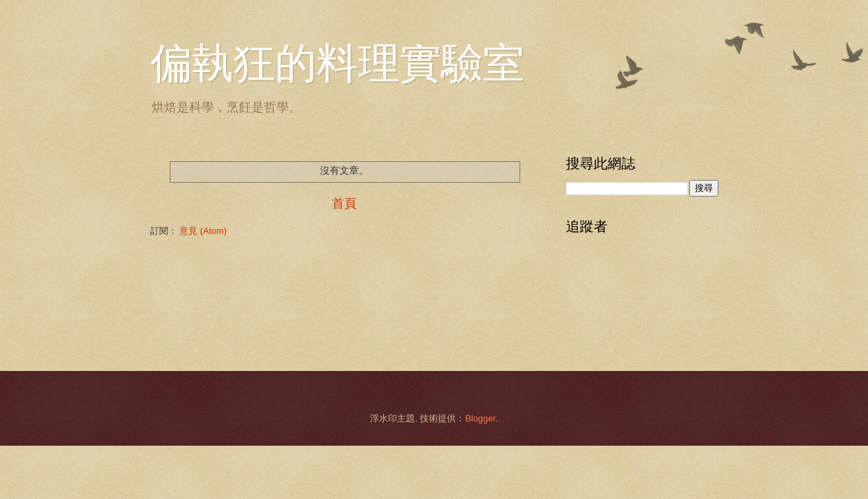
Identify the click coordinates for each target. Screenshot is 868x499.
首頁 (344, 203)
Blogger (480, 418)
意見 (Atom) (203, 231)
